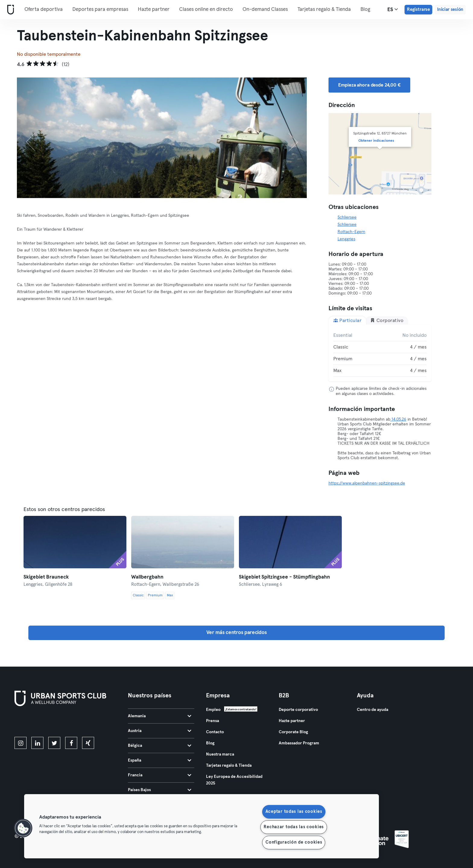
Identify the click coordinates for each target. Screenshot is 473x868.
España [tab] (160, 760)
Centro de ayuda (373, 710)
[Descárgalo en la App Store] (35, 723)
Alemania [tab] (160, 716)
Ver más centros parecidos (237, 633)
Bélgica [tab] (160, 746)
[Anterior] (39, 138)
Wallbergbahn (147, 577)
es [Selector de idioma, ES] (393, 9)
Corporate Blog (293, 732)
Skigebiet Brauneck (46, 577)
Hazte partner (154, 9)
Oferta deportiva (44, 9)
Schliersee (347, 217)
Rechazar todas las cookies (294, 827)
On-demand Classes (265, 9)
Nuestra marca (220, 754)
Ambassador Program (299, 743)
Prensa (213, 721)
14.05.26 (398, 419)
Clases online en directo (206, 9)
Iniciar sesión (450, 9)
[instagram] (21, 743)
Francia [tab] (160, 775)
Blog (210, 743)
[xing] (88, 743)
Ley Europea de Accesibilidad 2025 (234, 780)
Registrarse (418, 9)
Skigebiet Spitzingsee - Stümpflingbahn (284, 577)
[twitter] (54, 743)
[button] (23, 828)
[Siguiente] (285, 138)
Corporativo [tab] (387, 320)
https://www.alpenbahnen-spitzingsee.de (367, 483)
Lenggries (346, 239)
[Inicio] (9, 10)
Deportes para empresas (100, 9)
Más (368, 9)
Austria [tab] (160, 731)
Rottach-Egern (351, 232)
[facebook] (71, 743)
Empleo (213, 710)
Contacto (215, 732)
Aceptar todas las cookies (294, 812)
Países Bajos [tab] (160, 790)
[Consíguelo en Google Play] (79, 723)
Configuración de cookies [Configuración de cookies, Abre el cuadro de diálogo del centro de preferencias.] (294, 842)
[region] (202, 826)
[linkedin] (37, 743)
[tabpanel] (380, 353)
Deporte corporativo (298, 710)
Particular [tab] (348, 320)
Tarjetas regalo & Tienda (324, 9)
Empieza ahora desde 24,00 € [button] (369, 85)
